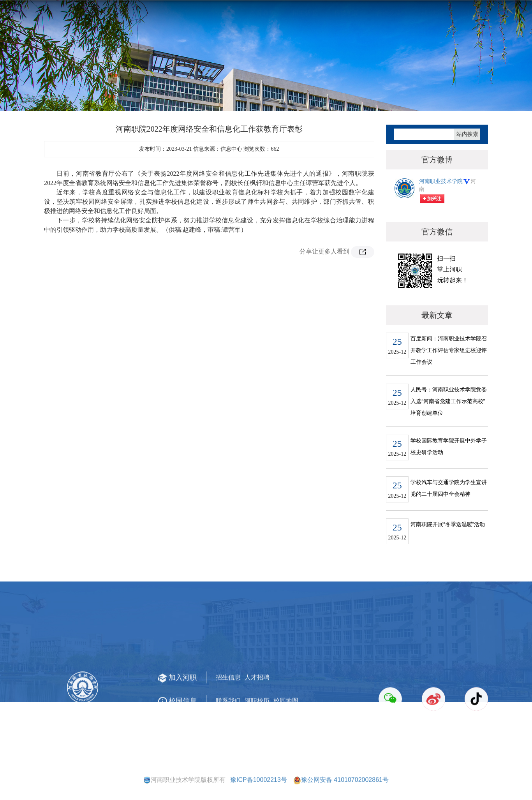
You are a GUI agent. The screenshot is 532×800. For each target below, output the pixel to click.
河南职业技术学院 (445, 204)
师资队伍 (220, 61)
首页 (444, 96)
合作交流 (389, 61)
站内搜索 (467, 152)
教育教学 (262, 61)
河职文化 (473, 61)
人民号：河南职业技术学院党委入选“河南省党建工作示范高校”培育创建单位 (449, 419)
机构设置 (178, 61)
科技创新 (347, 61)
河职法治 (431, 61)
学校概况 (136, 61)
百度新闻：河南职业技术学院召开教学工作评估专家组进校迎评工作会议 (449, 368)
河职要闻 (467, 96)
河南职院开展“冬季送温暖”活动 (448, 542)
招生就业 (305, 61)
